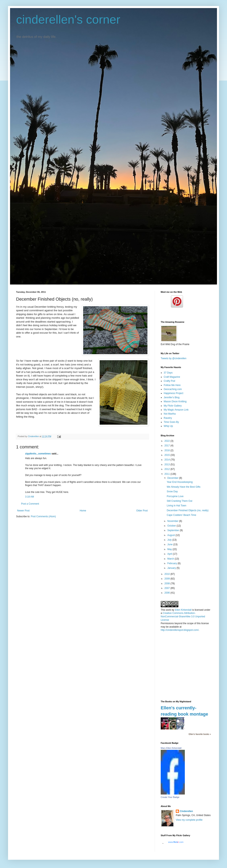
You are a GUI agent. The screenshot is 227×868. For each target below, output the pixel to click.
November (173, 521)
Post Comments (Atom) (43, 516)
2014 (168, 460)
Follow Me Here (172, 385)
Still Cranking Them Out (179, 501)
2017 (168, 446)
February (172, 563)
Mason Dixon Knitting (175, 401)
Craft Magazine (172, 377)
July (170, 540)
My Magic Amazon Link (176, 410)
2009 (168, 579)
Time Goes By (171, 422)
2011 (168, 474)
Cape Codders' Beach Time (181, 515)
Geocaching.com (173, 389)
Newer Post (23, 511)
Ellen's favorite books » (200, 734)
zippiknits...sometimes (38, 454)
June (170, 544)
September (174, 530)
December (173, 478)
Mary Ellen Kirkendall (171, 748)
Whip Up (168, 426)
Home (83, 511)
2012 (168, 469)
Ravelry (168, 418)
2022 (168, 441)
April (170, 554)
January (172, 568)
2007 (168, 588)
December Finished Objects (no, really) (188, 510)
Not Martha (170, 414)
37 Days (168, 373)
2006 (168, 593)
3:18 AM (30, 497)
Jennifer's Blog (172, 397)
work (168, 610)
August (171, 535)
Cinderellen (186, 811)
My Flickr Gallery (173, 406)
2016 (168, 450)
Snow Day (172, 491)
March (171, 559)
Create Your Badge (170, 797)
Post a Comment (30, 504)
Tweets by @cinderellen (174, 358)
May (170, 549)
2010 (168, 574)
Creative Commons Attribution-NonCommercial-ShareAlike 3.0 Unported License (183, 617)
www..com (176, 842)
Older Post (142, 511)
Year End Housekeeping (180, 482)
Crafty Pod (169, 381)
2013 (168, 465)
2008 (168, 583)
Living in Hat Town (176, 506)
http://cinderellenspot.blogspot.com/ (180, 630)
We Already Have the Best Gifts (184, 487)
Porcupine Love (175, 496)
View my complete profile (189, 820)
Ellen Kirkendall (183, 610)
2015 (168, 455)
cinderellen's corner (68, 19)
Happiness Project (173, 393)
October (172, 526)
